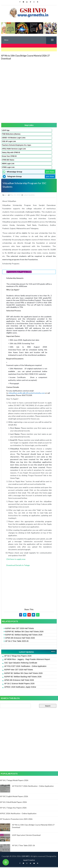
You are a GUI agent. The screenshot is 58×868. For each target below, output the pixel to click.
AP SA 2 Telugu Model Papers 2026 (14, 781)
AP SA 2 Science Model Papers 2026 (19, 684)
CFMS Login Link (8, 167)
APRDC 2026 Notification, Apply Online (20, 688)
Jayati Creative (29, 861)
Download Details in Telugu (18, 566)
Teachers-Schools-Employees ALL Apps (17, 145)
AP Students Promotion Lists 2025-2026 (16, 820)
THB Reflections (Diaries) (11, 134)
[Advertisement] (29, 91)
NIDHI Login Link (8, 164)
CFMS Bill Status (8, 160)
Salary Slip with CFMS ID (11, 153)
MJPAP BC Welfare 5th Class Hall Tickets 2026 (24, 632)
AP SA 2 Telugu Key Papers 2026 (18, 657)
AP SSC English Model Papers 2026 (14, 797)
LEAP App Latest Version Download (26, 836)
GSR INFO (26, 857)
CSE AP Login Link (9, 141)
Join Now (50, 172)
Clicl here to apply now (16, 560)
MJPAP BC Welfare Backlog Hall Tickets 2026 (24, 636)
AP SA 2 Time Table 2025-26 (17, 642)
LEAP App (6, 130)
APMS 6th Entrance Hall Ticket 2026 (20, 639)
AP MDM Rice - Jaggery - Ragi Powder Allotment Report (27, 660)
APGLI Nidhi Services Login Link (14, 149)
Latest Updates (29, 196)
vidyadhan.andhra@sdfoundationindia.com (27, 394)
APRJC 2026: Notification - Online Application (18, 814)
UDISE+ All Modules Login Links (14, 138)
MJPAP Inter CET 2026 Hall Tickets (20, 629)
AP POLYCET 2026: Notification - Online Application (25, 667)
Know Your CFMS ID (9, 156)
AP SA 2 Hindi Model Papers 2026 (13, 803)
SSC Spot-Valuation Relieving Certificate (21, 664)
